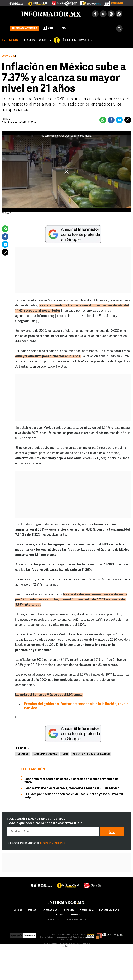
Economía (8, 56)
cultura (58, 915)
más (67, 28)
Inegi (65, 754)
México (32, 910)
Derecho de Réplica (71, 944)
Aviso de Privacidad (52, 944)
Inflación (23, 754)
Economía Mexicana (45, 754)
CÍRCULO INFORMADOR (77, 40)
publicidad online (76, 920)
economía (74, 915)
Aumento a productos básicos (91, 754)
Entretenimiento (109, 910)
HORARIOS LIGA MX (34, 40)
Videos (50, 28)
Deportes (69, 910)
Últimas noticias (25, 28)
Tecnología (87, 910)
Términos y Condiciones (52, 843)
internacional (50, 910)
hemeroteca (54, 920)
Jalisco (18, 910)
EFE (8, 119)
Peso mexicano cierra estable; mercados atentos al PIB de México (72, 788)
